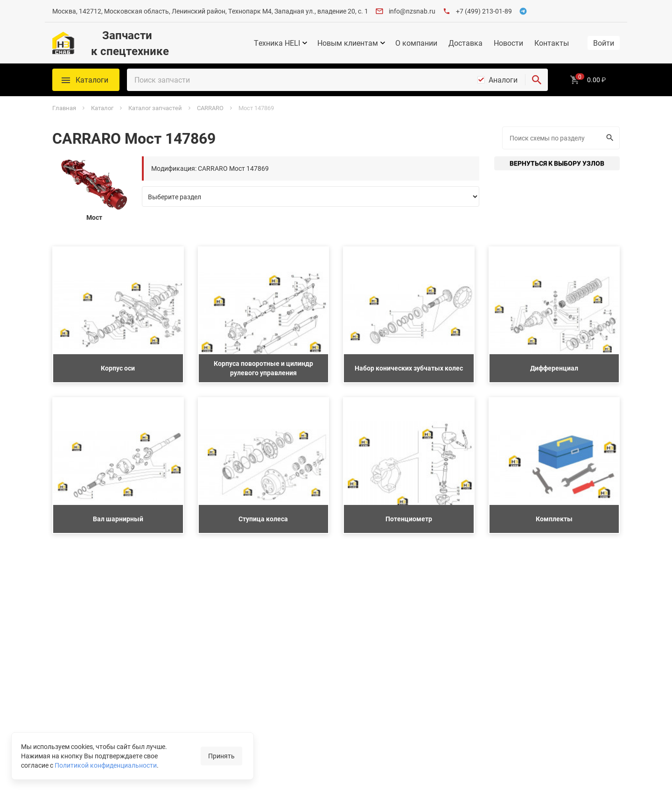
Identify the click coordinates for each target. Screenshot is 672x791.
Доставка (465, 43)
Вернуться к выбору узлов (557, 163)
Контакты (552, 43)
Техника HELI (277, 43)
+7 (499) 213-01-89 (484, 11)
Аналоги (503, 80)
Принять (221, 756)
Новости (508, 43)
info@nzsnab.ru (412, 11)
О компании (416, 43)
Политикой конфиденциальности (106, 765)
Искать (609, 138)
